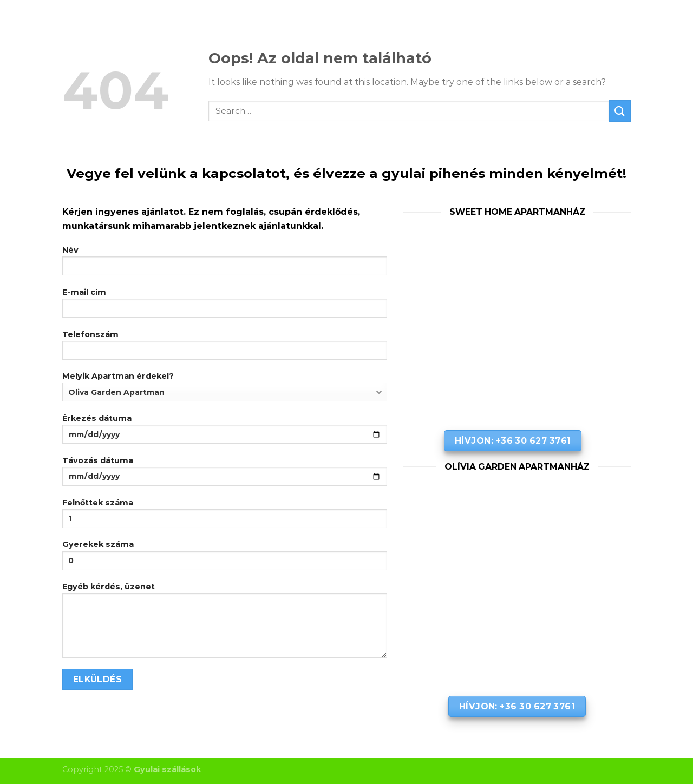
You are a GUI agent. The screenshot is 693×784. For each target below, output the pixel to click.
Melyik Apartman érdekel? (225, 386)
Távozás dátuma (225, 475)
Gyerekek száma (225, 558)
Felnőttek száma (225, 517)
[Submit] (620, 111)
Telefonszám (225, 348)
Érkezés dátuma (225, 432)
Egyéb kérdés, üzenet (225, 624)
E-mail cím (225, 306)
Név (225, 264)
